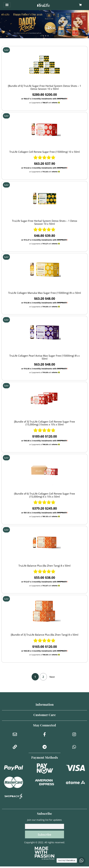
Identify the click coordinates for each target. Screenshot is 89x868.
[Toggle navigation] (7, 5)
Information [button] (45, 704)
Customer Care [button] (45, 715)
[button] (44, 24)
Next (52, 677)
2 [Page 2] (43, 677)
